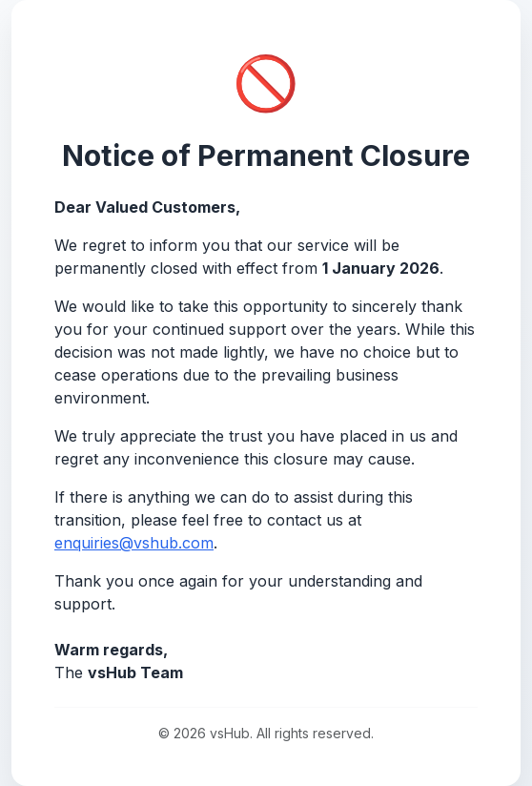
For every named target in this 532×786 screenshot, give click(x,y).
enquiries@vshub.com (134, 543)
